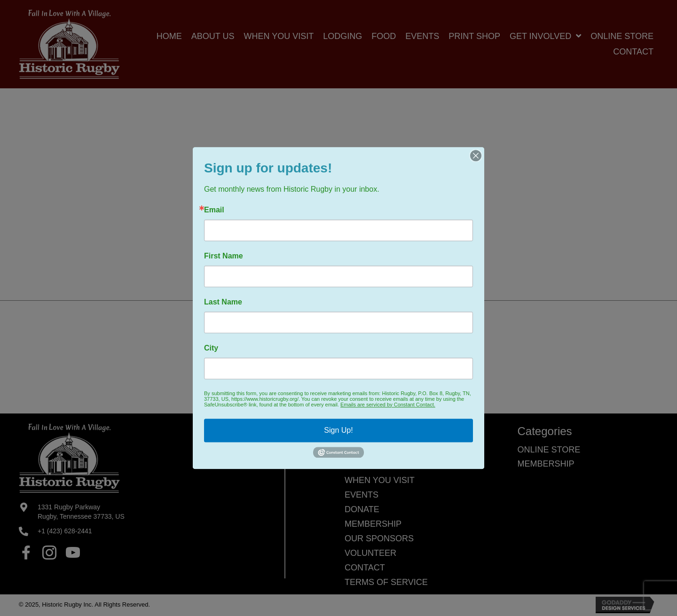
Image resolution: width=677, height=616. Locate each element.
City (211, 348)
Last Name (223, 302)
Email (214, 210)
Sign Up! (338, 430)
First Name (224, 256)
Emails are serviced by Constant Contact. (388, 405)
